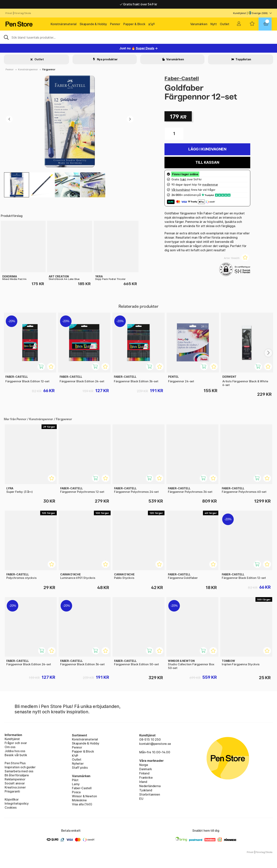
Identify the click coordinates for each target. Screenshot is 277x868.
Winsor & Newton (84, 796)
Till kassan (207, 162)
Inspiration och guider (20, 767)
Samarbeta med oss (19, 771)
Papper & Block (134, 24)
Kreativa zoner (15, 787)
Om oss (10, 747)
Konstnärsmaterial (64, 24)
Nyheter (78, 763)
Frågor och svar (16, 743)
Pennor (115, 24)
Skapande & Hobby (93, 24)
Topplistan (243, 59)
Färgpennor (49, 69)
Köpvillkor (12, 799)
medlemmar (210, 185)
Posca (76, 792)
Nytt (214, 24)
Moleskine (79, 800)
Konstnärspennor (28, 69)
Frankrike (146, 778)
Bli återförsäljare (17, 775)
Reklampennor (15, 779)
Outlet (225, 24)
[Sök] (138, 37)
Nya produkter (107, 59)
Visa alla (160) (82, 804)
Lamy (76, 784)
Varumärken (199, 24)
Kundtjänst (240, 13)
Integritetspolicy (17, 803)
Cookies (11, 807)
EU (141, 799)
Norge (144, 765)
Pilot (75, 780)
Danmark (146, 769)
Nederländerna (150, 786)
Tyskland (146, 790)
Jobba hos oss (15, 751)
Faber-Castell (182, 78)
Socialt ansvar (15, 783)
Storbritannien (150, 794)
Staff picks (80, 768)
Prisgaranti (12, 791)
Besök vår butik (16, 755)
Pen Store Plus (15, 763)
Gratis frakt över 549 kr (138, 4)
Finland (144, 773)
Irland (143, 782)
